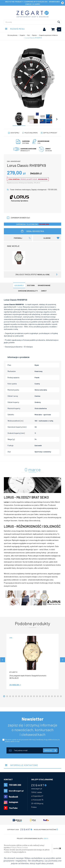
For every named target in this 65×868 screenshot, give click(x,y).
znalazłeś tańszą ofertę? (32, 274)
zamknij (57, 848)
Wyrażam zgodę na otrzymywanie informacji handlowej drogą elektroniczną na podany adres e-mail (32, 740)
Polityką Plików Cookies (19, 847)
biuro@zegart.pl (16, 791)
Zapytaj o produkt (50, 133)
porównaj (18, 238)
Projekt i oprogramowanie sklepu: (32, 838)
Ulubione (51, 238)
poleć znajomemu (31, 133)
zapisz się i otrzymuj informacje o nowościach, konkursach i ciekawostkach (33, 730)
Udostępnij (15, 133)
